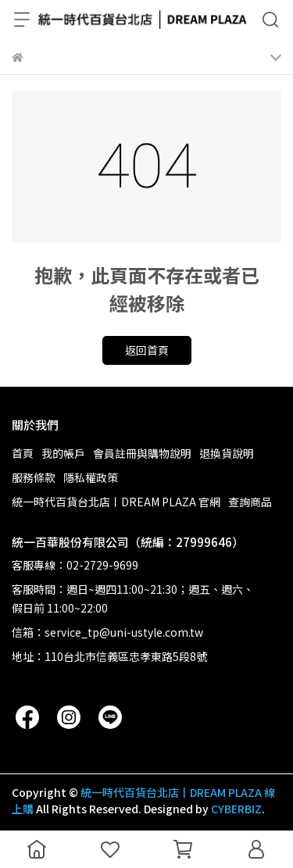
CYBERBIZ (236, 809)
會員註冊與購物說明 (142, 453)
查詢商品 (250, 502)
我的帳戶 (63, 453)
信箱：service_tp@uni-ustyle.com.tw (107, 632)
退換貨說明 (227, 453)
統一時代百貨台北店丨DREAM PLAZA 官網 (116, 502)
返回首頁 (147, 350)
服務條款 (34, 477)
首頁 (23, 453)
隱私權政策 (91, 477)
